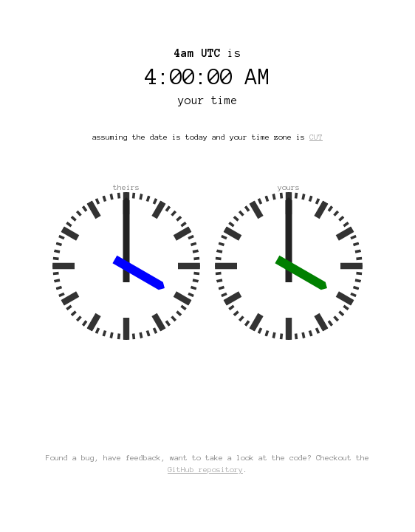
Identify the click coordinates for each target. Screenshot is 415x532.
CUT (316, 137)
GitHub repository (205, 470)
